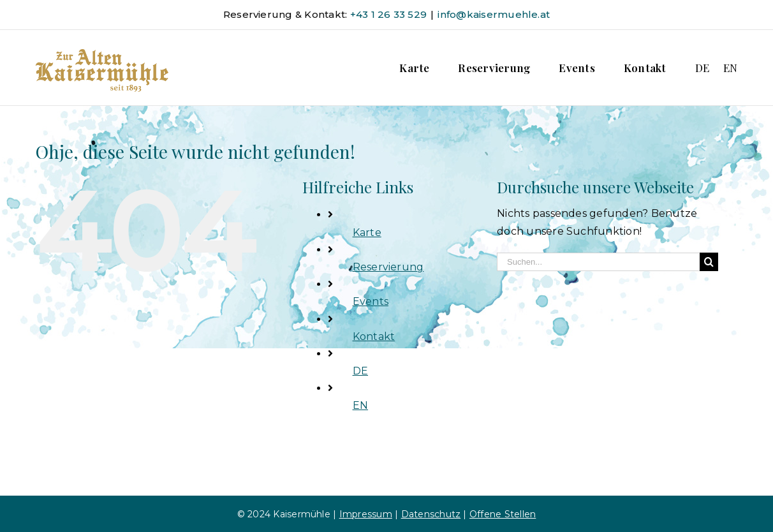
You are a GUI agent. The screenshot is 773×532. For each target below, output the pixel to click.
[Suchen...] (598, 262)
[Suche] (709, 262)
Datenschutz (431, 514)
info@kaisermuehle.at (494, 14)
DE (360, 371)
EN (360, 405)
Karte (367, 233)
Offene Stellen (503, 514)
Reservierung (388, 267)
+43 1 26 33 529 (389, 14)
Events (371, 301)
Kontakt (374, 336)
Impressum (366, 514)
